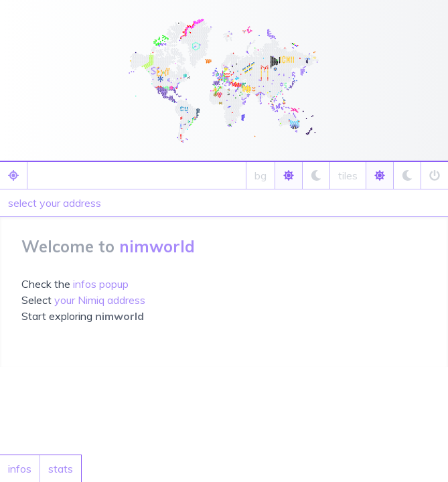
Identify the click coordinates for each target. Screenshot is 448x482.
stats (61, 469)
